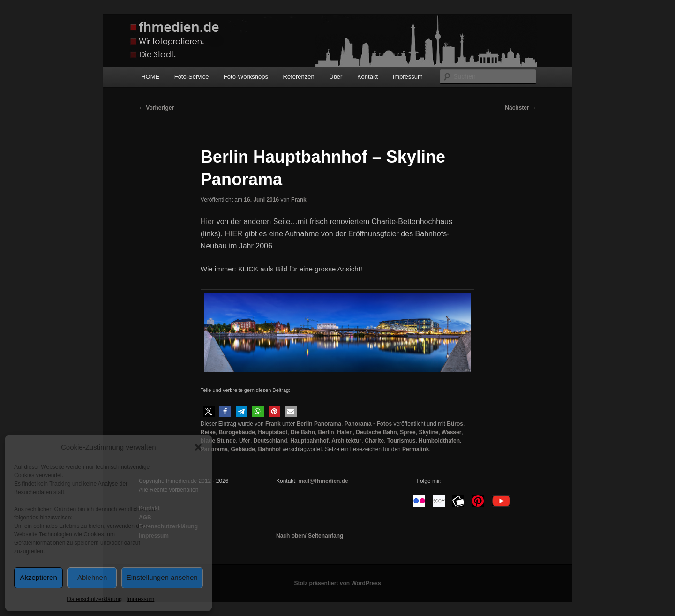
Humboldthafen (439, 441)
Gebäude (243, 449)
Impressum (140, 599)
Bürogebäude (237, 432)
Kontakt (367, 77)
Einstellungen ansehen (162, 577)
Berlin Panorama (319, 424)
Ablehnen (92, 577)
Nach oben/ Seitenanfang (310, 536)
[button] (198, 447)
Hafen (345, 432)
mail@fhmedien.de (323, 481)
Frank (299, 200)
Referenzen (299, 77)
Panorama (214, 449)
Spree (408, 432)
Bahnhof (270, 449)
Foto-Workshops (246, 77)
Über (336, 77)
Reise (208, 432)
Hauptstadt (273, 432)
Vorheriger (156, 108)
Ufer (245, 441)
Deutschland (270, 441)
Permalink (416, 449)
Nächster (521, 108)
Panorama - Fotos (368, 424)
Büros (455, 424)
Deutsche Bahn (376, 432)
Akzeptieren (39, 577)
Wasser (451, 432)
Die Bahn (303, 432)
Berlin (326, 432)
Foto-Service (192, 77)
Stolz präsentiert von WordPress (337, 583)
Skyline (428, 432)
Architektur (346, 441)
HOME (150, 77)
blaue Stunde (218, 441)
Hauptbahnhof (309, 441)
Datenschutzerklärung (94, 599)
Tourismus (401, 441)
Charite (374, 441)
